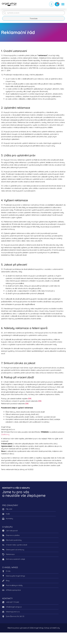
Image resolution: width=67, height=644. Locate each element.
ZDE (30, 399)
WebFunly (56, 628)
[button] (63, 4)
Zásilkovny (5, 434)
